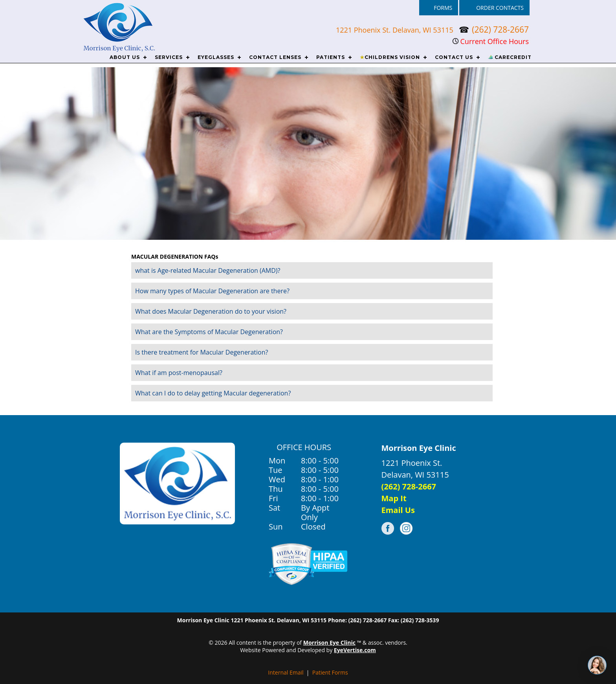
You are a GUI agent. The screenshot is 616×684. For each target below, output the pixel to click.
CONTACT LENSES (275, 57)
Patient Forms (330, 672)
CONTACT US (454, 57)
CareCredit (510, 57)
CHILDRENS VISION (390, 57)
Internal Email (286, 672)
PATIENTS (331, 57)
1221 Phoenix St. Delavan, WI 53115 (396, 30)
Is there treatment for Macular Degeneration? (202, 352)
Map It (394, 498)
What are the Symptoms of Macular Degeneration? (209, 332)
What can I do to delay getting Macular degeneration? (213, 393)
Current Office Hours (491, 41)
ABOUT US (125, 57)
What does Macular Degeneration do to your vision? (211, 311)
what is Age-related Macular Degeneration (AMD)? (208, 270)
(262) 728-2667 (500, 29)
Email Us (398, 510)
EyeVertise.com (355, 650)
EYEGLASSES (216, 57)
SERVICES (169, 57)
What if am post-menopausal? (179, 373)
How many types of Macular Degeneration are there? (212, 291)
